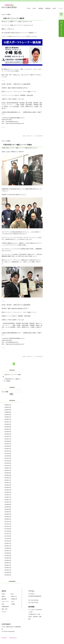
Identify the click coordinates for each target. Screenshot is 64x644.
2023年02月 (8, 434)
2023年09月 (8, 427)
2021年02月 (8, 466)
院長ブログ (14, 596)
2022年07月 (8, 444)
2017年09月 (8, 529)
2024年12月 (8, 419)
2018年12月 (8, 497)
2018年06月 (8, 507)
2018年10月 (8, 502)
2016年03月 (8, 558)
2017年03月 (8, 541)
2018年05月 (8, 509)
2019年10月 (8, 483)
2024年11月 (8, 422)
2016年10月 (8, 546)
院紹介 (34, 8)
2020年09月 (8, 473)
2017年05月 (8, 538)
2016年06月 (8, 553)
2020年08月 (8, 475)
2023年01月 (8, 436)
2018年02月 (8, 517)
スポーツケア (5, 602)
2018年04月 (8, 512)
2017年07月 (8, 534)
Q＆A (13, 602)
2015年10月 (8, 568)
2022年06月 (8, 446)
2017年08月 (8, 531)
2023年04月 (8, 429)
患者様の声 (14, 599)
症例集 (13, 604)
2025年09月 (8, 410)
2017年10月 (8, 526)
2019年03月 (8, 490)
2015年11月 (8, 565)
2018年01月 (8, 519)
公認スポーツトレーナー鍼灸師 (14, 18)
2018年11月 (8, 500)
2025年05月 (8, 415)
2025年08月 (8, 412)
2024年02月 (8, 424)
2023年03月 (8, 432)
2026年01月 (8, 405)
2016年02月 (8, 560)
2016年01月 (8, 563)
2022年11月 (8, 439)
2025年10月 (8, 407)
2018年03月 (8, 514)
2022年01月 (8, 449)
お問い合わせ (13, 638)
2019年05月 (8, 487)
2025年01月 (8, 417)
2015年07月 (8, 570)
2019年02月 (8, 492)
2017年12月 (8, 521)
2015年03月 (8, 575)
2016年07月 (8, 551)
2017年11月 (8, 524)
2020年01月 (8, 478)
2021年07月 (8, 458)
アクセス (60, 8)
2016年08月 (8, 548)
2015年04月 (8, 572)
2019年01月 (8, 495)
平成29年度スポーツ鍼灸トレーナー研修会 (17, 145)
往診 (3, 604)
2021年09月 (8, 453)
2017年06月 (8, 536)
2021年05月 (8, 463)
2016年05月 (8, 555)
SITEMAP (4, 638)
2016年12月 (8, 543)
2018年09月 (8, 504)
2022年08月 (8, 441)
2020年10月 (8, 470)
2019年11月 (8, 480)
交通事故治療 (5, 607)
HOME (29, 8)
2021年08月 (8, 456)
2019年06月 (8, 485)
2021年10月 (8, 451)
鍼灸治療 (4, 599)
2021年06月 (8, 461)
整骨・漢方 (5, 609)
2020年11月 (8, 468)
